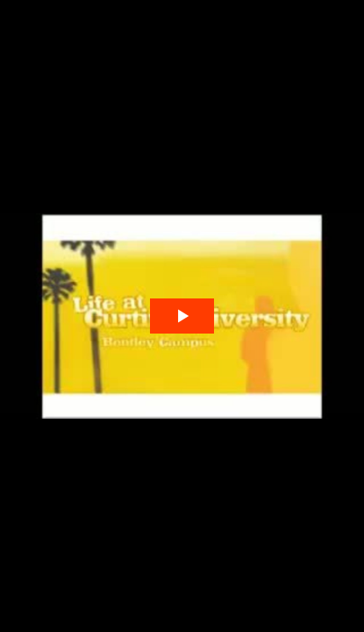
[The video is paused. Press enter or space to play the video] (182, 316)
